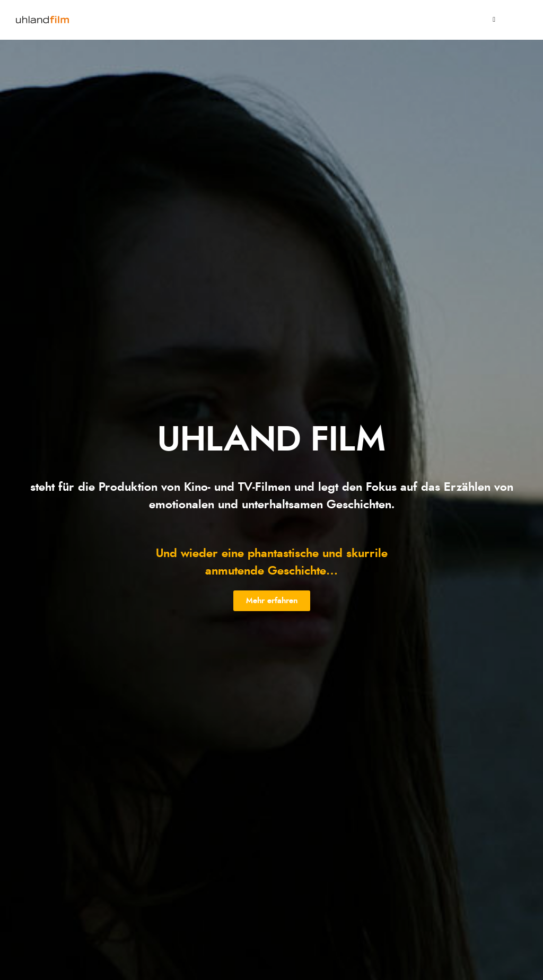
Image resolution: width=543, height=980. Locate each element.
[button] (272, 601)
